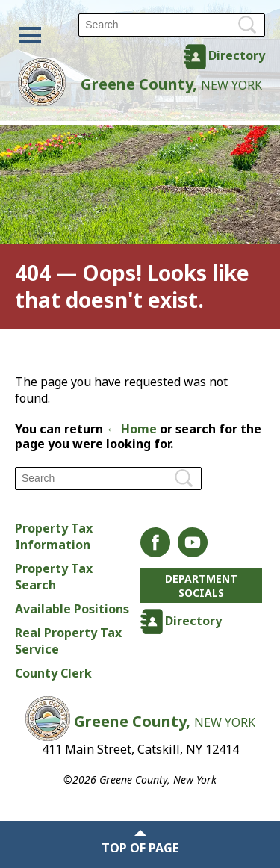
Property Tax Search (54, 577)
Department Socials (201, 586)
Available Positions (72, 609)
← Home (131, 429)
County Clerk (53, 673)
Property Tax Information (54, 536)
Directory (237, 55)
